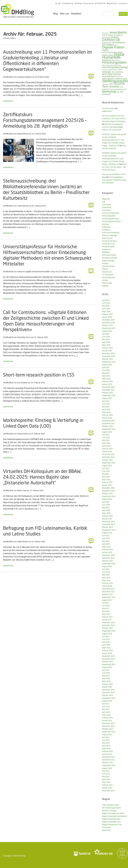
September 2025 (109, 328)
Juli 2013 (106, 737)
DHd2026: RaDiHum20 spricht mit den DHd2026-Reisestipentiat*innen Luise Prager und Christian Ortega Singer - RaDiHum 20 (114, 159)
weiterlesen (8, 101)
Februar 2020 (107, 516)
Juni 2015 (106, 673)
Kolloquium (107, 227)
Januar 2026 (107, 317)
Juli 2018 (106, 569)
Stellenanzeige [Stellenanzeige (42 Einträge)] (121, 79)
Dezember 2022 (109, 421)
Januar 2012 (107, 788)
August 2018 (107, 566)
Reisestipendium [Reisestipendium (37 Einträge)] (109, 76)
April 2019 (106, 544)
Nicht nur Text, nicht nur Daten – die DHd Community (114, 167)
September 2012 (109, 765)
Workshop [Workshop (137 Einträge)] (109, 92)
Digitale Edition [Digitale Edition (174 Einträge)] (113, 47)
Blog (56, 14)
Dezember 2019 (109, 522)
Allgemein (106, 199)
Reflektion (106, 252)
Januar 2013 (107, 754)
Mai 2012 (106, 777)
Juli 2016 (106, 636)
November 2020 (109, 491)
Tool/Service (107, 272)
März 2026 (106, 311)
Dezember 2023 (109, 387)
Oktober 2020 (108, 494)
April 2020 (106, 510)
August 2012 (107, 768)
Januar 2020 (107, 519)
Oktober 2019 (108, 527)
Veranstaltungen (109, 277)
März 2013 (106, 749)
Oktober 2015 (108, 662)
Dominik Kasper (108, 108)
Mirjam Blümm (23, 134)
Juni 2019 (106, 538)
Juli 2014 (106, 704)
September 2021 (109, 463)
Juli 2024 (106, 367)
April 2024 (106, 376)
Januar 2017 (107, 620)
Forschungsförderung (111, 219)
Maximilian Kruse (24, 337)
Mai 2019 (106, 541)
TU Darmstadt (108, 275)
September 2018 (109, 564)
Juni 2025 (106, 337)
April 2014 (106, 712)
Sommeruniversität (110, 258)
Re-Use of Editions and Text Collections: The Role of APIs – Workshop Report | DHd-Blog (114, 119)
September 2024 (109, 362)
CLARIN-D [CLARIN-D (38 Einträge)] (118, 35)
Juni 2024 (106, 370)
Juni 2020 (106, 505)
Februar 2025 (107, 348)
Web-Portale (107, 283)
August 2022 (107, 432)
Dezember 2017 (109, 589)
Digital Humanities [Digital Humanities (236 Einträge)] (113, 56)
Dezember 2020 (109, 488)
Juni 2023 (106, 404)
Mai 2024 (106, 373)
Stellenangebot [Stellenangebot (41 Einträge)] (108, 79)
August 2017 (107, 600)
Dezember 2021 (109, 454)
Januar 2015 (107, 687)
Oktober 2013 (108, 729)
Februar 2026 (107, 314)
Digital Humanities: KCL (112, 822)
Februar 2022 (107, 449)
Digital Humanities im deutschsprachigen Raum (17, 11)
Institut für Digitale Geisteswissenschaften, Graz (36, 272)
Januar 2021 (107, 485)
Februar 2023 (107, 415)
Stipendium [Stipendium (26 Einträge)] (106, 84)
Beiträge (78, 3)
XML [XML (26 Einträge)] (118, 92)
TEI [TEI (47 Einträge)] (111, 84)
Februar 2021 (107, 482)
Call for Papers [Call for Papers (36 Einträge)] (108, 35)
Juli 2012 (106, 771)
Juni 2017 (106, 606)
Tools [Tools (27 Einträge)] (121, 87)
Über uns (65, 14)
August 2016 (107, 634)
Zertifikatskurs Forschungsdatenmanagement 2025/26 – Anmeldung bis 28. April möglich (45, 120)
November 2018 (109, 558)
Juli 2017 (106, 603)
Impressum (123, 3)
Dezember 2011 (109, 791)
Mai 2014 (106, 709)
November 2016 (109, 625)
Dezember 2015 (109, 656)
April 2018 (106, 578)
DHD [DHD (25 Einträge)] (116, 45)
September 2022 (109, 429)
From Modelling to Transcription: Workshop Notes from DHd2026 (114, 180)
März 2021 (106, 480)
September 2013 (109, 732)
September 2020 (109, 496)
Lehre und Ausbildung (111, 233)
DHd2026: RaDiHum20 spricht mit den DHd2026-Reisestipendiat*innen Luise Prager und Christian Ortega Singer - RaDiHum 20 (114, 140)
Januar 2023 (107, 418)
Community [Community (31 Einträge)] (106, 38)
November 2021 (109, 457)
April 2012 (106, 779)
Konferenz (106, 230)
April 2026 (106, 309)
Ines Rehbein (22, 383)
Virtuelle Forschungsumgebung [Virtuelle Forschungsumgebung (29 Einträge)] (113, 89)
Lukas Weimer (23, 206)
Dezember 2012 (109, 757)
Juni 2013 (106, 740)
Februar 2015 (107, 684)
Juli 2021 (106, 468)
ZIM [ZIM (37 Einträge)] (122, 92)
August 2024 (107, 365)
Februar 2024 (107, 381)
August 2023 (107, 398)
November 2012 (109, 760)
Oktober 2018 (108, 561)
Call (104, 202)
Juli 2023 (106, 401)
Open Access (107, 238)
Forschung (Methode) (111, 213)
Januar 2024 (107, 384)
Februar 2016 (107, 650)
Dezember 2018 (109, 555)
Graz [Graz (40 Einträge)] (120, 70)
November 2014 (109, 692)
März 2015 (106, 681)
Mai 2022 (106, 440)
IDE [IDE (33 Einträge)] (113, 72)
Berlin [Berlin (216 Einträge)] (122, 32)
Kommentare (89, 3)
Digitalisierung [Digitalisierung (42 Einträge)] (108, 60)
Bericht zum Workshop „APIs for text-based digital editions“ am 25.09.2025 (113, 127)
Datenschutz (112, 3)
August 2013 (107, 735)
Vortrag (105, 280)
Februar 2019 (107, 550)
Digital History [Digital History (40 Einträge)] (108, 55)
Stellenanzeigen (109, 261)
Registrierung (68, 3)
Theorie (105, 269)
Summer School (109, 266)
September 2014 (109, 698)
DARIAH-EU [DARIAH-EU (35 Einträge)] (107, 43)
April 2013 (106, 746)
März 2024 (106, 379)
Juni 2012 (106, 774)
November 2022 (109, 423)
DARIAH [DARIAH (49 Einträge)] (115, 37)
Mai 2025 (106, 339)
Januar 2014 (107, 721)
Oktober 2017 (108, 594)
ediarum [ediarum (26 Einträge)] (117, 60)
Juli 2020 (106, 502)
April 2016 (106, 645)
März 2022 (106, 446)
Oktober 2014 (108, 695)
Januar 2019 (107, 552)
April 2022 (106, 443)
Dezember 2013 (109, 723)
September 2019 (109, 530)
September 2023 (109, 395)
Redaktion (76, 14)
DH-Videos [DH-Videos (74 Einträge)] (108, 45)
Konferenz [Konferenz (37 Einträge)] (119, 72)
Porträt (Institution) (109, 241)
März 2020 (106, 513)
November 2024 (109, 356)
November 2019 (109, 524)
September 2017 (109, 597)
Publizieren (107, 249)
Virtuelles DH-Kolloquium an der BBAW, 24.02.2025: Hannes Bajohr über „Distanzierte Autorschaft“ (42, 477)
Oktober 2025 (108, 325)
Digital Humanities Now (111, 819)
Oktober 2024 (108, 359)
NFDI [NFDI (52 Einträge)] (105, 74)
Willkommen (107, 111)
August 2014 (107, 701)
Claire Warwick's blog (111, 805)
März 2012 (106, 782)
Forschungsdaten (109, 216)
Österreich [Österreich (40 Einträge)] (106, 94)
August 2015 (107, 667)
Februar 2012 (107, 785)
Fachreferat (107, 207)
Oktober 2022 (108, 426)
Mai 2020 (106, 508)
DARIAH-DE (100, 3)
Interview (106, 224)
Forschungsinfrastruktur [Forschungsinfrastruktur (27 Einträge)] (110, 70)
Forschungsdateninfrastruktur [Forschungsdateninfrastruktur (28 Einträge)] (112, 65)
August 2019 (107, 533)
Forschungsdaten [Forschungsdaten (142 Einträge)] (114, 62)
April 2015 (106, 678)
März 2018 (106, 580)
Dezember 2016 (109, 622)
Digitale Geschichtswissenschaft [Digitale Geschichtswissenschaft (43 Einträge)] (112, 51)
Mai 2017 (106, 608)
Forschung (106, 210)
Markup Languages (110, 235)
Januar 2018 (107, 586)
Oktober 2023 (108, 393)
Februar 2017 (107, 617)
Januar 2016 (107, 653)
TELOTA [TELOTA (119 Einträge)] (119, 84)
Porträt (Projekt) (108, 247)
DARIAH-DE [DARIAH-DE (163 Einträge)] (111, 40)
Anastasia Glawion (24, 77)
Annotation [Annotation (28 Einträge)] (106, 33)
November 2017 (109, 592)
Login (58, 3)
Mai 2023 (106, 407)
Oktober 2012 (108, 763)
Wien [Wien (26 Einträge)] (125, 89)
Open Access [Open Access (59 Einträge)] (114, 74)
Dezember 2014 (109, 690)
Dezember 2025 (109, 320)
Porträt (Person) (109, 244)
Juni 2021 (106, 471)
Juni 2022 (106, 438)
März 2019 (106, 547)
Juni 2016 (106, 639)
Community (107, 205)
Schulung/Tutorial (109, 255)
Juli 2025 (106, 334)
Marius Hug (22, 490)
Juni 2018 (106, 572)
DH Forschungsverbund (112, 808)
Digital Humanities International (114, 816)
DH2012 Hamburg (109, 811)
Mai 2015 (106, 676)
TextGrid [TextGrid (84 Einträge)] (114, 87)
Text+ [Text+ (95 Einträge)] (105, 87)
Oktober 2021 (108, 460)
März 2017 (106, 614)
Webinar (105, 286)
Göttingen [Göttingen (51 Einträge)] (107, 72)
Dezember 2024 (109, 353)
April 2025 (106, 342)
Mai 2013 (106, 743)
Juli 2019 (106, 536)
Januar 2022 (107, 452)
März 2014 (106, 715)
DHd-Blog (21, 856)
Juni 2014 (106, 706)
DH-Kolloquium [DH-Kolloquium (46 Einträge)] (119, 42)
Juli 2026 (106, 300)
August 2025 (107, 331)
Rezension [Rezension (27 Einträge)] (119, 77)
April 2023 (106, 409)
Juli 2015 (106, 670)
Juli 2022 (106, 435)
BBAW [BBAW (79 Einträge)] (113, 33)
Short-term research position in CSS (39, 375)
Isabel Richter (23, 542)
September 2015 (109, 664)
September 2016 (109, 631)
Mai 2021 (106, 474)
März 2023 (106, 412)
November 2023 (109, 390)
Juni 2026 (106, 303)
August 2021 (107, 466)
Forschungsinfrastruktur (112, 221)
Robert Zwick (22, 434)
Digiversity (106, 830)
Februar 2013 (107, 751)
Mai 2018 (106, 575)
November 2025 (109, 323)
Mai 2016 (106, 642)
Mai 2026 (106, 306)
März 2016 (106, 648)
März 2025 (106, 345)
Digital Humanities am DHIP (113, 813)
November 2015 (109, 659)
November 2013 (109, 726)
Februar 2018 (107, 583)
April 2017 (106, 611)
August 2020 (107, 499)
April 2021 (106, 477)
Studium (105, 263)
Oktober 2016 (108, 628)
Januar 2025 (107, 351)
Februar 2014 (107, 718)
